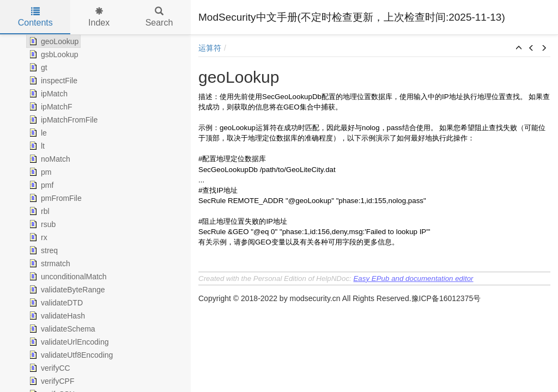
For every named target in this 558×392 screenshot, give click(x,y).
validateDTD (55, 303)
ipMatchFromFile (62, 120)
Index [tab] (99, 17)
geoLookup (53, 41)
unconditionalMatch (67, 277)
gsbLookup (53, 54)
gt (37, 68)
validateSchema (61, 329)
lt (36, 146)
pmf (40, 185)
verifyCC (48, 368)
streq (42, 250)
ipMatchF (50, 107)
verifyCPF (50, 381)
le (37, 133)
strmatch (48, 264)
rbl (38, 211)
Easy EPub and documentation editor (413, 278)
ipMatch (47, 94)
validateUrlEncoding (68, 342)
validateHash (56, 316)
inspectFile (52, 81)
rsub (41, 224)
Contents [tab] (35, 17)
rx (37, 237)
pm (39, 172)
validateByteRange (66, 290)
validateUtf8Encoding (70, 355)
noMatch (48, 159)
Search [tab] (159, 17)
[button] (519, 48)
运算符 (210, 48)
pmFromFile (54, 198)
